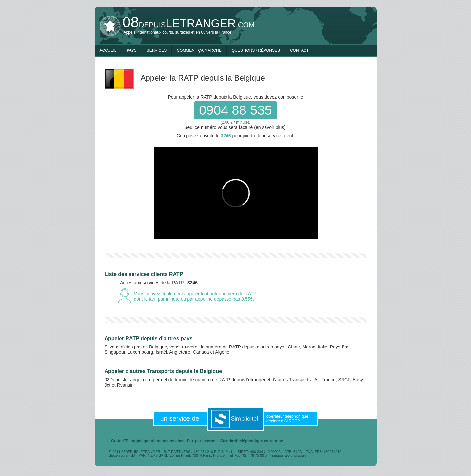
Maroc (309, 347)
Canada (201, 352)
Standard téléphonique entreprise (252, 441)
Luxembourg (140, 352)
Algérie (222, 352)
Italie (323, 347)
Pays (132, 50)
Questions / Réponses (256, 50)
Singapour (115, 352)
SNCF (344, 380)
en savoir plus (270, 127)
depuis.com (189, 23)
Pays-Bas (340, 347)
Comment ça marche (199, 50)
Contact (299, 50)
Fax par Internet (202, 441)
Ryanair (125, 385)
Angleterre (180, 352)
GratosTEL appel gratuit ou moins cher (147, 441)
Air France (325, 380)
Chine (294, 347)
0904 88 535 (235, 110)
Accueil (108, 50)
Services (157, 50)
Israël (161, 352)
